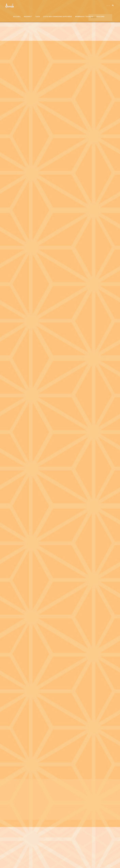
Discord (101, 17)
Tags (38, 17)
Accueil (17, 17)
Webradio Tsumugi (84, 17)
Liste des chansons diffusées (58, 17)
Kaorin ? (28, 17)
